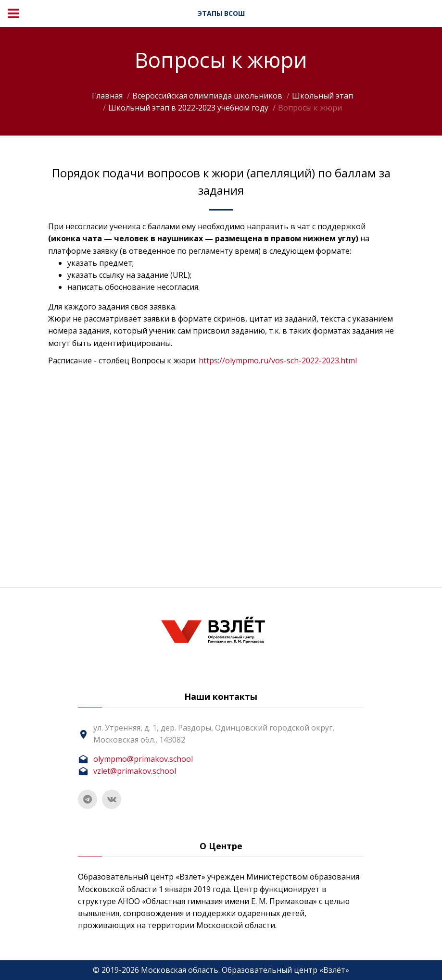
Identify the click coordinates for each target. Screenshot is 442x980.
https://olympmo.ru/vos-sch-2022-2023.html (278, 360)
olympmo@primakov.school (143, 759)
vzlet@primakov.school (135, 771)
